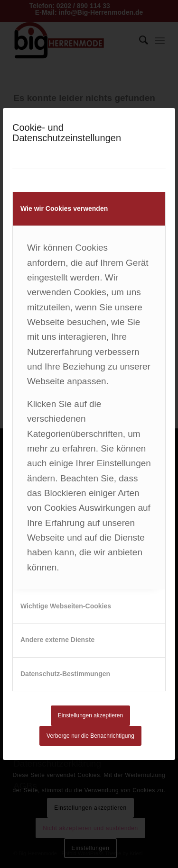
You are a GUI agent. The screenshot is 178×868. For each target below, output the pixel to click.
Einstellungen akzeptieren (90, 715)
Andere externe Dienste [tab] (57, 640)
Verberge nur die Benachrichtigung (90, 736)
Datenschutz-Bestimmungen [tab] (65, 674)
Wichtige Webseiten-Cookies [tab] (66, 606)
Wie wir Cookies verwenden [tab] (64, 208)
